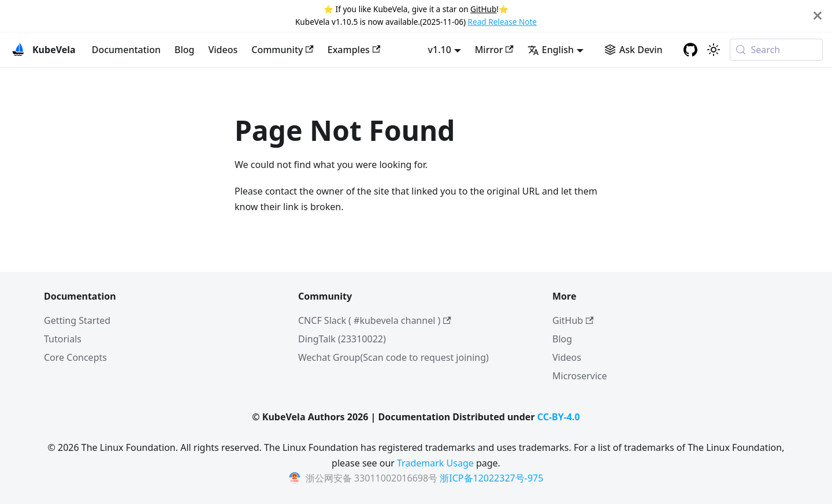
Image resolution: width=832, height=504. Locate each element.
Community (283, 50)
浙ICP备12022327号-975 (491, 478)
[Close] (818, 16)
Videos (223, 50)
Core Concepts (75, 357)
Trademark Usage (435, 463)
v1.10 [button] (440, 50)
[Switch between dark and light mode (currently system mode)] (714, 50)
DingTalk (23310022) (342, 339)
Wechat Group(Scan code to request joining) (393, 357)
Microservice (580, 376)
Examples (354, 50)
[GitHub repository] (690, 50)
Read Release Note (502, 22)
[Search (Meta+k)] (776, 50)
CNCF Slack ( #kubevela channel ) (375, 320)
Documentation (126, 50)
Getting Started (77, 320)
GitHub (483, 9)
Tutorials (63, 339)
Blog (184, 50)
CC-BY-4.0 (559, 417)
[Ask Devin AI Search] (634, 50)
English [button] (551, 50)
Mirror (494, 50)
